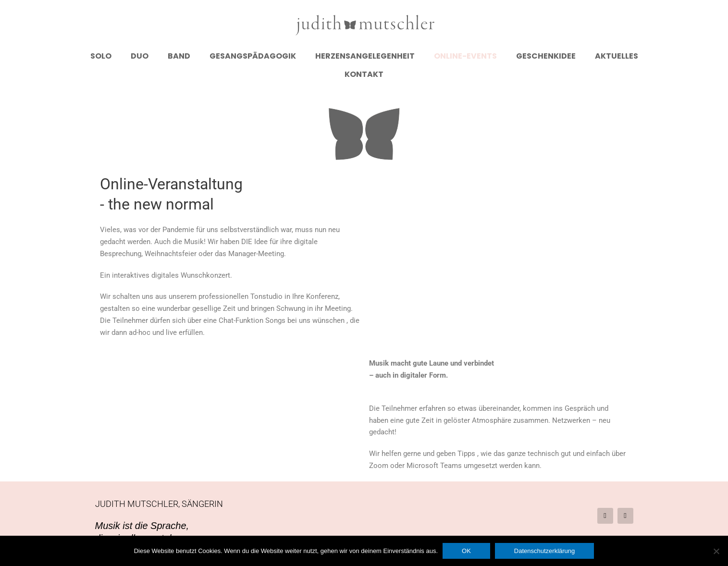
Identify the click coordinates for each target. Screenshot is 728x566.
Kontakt (364, 74)
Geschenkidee (546, 56)
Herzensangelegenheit (365, 56)
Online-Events (465, 56)
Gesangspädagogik (253, 56)
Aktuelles (617, 56)
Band (179, 56)
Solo (101, 56)
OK (466, 551)
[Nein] (716, 551)
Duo (140, 56)
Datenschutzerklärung (544, 551)
